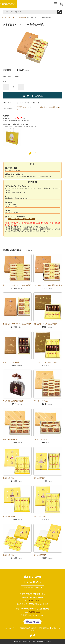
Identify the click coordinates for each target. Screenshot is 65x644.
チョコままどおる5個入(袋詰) (13, 401)
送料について (56, 628)
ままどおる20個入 (9, 555)
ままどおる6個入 (39, 478)
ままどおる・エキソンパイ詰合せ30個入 (17, 285)
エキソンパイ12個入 (10, 439)
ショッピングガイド (11, 628)
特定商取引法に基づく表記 (28, 628)
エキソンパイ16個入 (41, 401)
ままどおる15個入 (40, 516)
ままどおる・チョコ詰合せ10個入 (45, 324)
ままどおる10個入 (9, 516)
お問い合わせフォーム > (33, 588)
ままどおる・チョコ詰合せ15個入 (45, 362)
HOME (4, 18)
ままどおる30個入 (40, 555)
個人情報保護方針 (44, 628)
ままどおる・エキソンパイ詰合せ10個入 (17, 324)
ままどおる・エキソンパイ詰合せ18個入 (48, 285)
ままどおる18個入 (9, 478)
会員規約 (32, 630)
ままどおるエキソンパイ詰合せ (17, 18)
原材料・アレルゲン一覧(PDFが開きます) (22, 219)
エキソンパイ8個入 (40, 439)
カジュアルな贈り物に (39, 107)
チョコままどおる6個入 (11, 362)
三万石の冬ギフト (23, 107)
